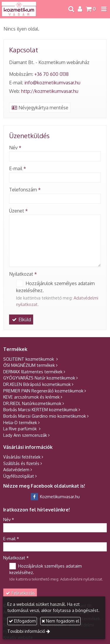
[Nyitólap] (19, 9)
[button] (104, 9)
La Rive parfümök (21, 429)
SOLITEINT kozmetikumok (29, 359)
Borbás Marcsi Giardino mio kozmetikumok (45, 416)
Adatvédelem (16, 469)
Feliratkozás (20, 593)
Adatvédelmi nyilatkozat (81, 579)
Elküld (21, 320)
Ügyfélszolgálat (19, 476)
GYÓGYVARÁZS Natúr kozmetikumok (39, 378)
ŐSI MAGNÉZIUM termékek (29, 365)
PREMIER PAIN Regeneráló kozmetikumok (43, 391)
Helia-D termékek (20, 422)
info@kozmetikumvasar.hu (52, 83)
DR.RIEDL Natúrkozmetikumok (32, 403)
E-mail (18, 168)
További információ (26, 631)
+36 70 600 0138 (51, 74)
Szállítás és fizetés (21, 463)
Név (15, 148)
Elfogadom (22, 621)
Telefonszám (25, 190)
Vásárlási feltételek (22, 457)
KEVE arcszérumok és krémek (31, 397)
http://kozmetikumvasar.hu (50, 91)
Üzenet (18, 211)
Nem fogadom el (60, 621)
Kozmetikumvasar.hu (55, 496)
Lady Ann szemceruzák (25, 435)
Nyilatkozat (23, 274)
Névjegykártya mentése (40, 108)
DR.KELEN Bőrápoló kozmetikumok (37, 384)
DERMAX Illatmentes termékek (33, 372)
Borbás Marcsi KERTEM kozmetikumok (40, 409)
